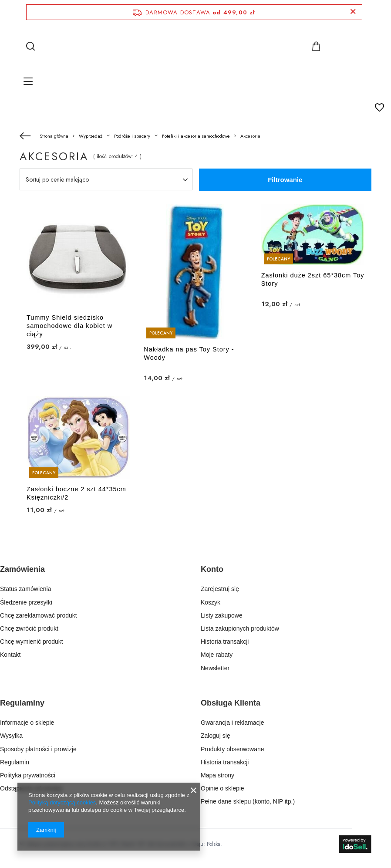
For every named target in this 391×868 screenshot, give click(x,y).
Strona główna (54, 136)
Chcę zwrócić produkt (29, 628)
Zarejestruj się (220, 589)
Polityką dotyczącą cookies (62, 802)
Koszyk (211, 602)
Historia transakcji (225, 642)
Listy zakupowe (222, 615)
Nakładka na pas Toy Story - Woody (189, 353)
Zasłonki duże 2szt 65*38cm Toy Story (313, 279)
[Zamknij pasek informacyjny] (353, 12)
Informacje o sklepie (27, 723)
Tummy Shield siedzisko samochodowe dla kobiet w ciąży (69, 326)
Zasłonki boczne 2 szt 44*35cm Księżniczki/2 (76, 493)
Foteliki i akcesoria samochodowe (196, 136)
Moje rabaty (217, 655)
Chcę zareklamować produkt (39, 615)
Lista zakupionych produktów (240, 628)
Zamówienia (22, 569)
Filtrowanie (285, 180)
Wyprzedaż (91, 136)
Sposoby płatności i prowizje (38, 749)
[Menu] (29, 81)
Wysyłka (11, 736)
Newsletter (215, 668)
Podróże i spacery (132, 136)
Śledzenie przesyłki (26, 602)
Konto (212, 569)
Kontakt (10, 655)
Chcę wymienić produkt (32, 642)
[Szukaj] (30, 46)
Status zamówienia (26, 589)
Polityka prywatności (28, 775)
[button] (90, 575)
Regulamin (15, 762)
